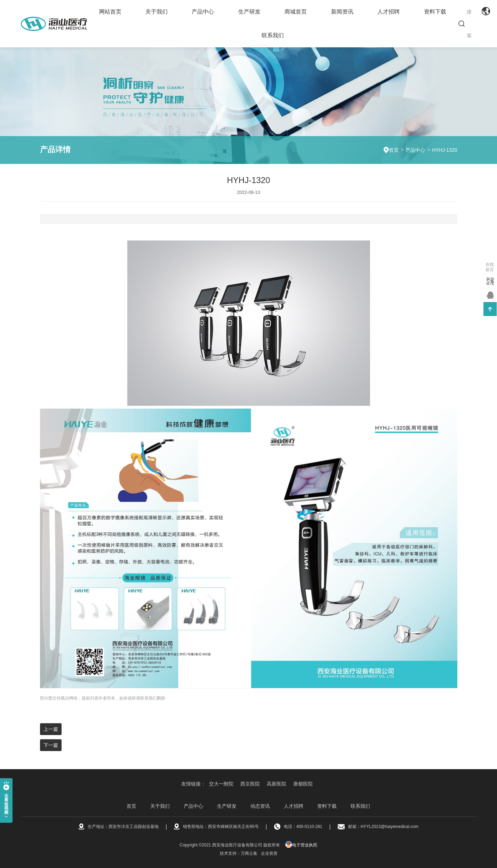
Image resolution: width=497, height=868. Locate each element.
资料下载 (435, 12)
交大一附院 (221, 784)
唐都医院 (303, 784)
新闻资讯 (342, 12)
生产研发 (249, 12)
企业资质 (269, 853)
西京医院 (250, 784)
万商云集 (249, 853)
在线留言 (490, 267)
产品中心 (203, 12)
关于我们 (157, 12)
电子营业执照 (301, 845)
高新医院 (276, 784)
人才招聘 (388, 12)
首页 (394, 150)
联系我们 (273, 35)
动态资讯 (260, 806)
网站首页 (110, 12)
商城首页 (296, 12)
